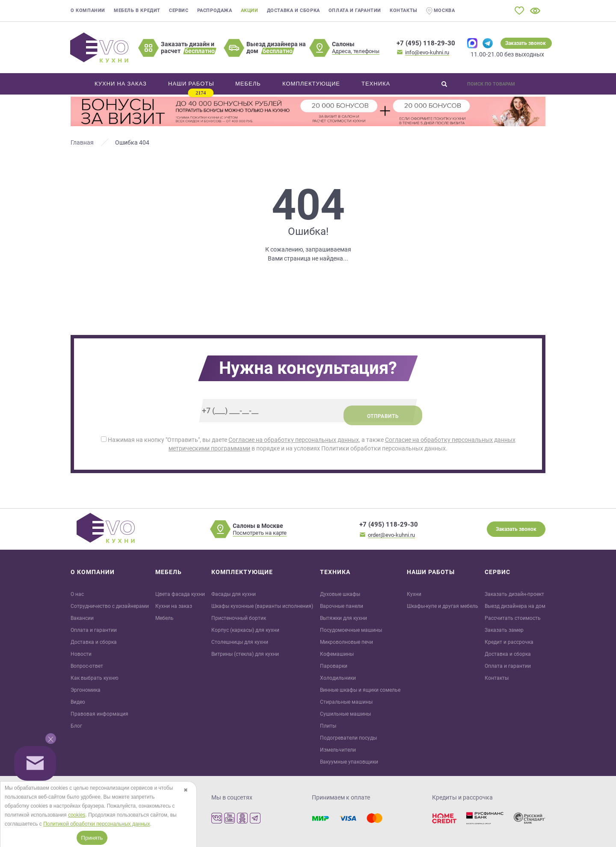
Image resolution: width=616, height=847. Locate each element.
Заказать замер (504, 630)
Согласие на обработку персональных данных (294, 440)
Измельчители (338, 750)
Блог (76, 726)
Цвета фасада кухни (180, 594)
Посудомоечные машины (351, 630)
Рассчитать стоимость (513, 618)
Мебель (164, 618)
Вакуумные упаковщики (349, 762)
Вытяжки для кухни (344, 618)
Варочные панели (342, 606)
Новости (81, 654)
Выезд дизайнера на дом (515, 606)
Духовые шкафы (340, 594)
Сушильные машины (345, 714)
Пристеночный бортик (239, 618)
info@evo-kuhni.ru (427, 52)
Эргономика (86, 690)
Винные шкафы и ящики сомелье (360, 690)
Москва (441, 11)
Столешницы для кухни (240, 642)
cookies (77, 815)
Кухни (414, 594)
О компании (88, 10)
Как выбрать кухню (95, 678)
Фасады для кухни (234, 594)
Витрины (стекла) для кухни (245, 654)
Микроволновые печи (346, 642)
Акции (250, 10)
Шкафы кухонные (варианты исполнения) (262, 606)
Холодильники (338, 678)
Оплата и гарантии (355, 10)
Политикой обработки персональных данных (96, 824)
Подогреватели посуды (348, 738)
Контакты (404, 10)
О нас (77, 594)
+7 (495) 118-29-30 (426, 43)
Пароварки (334, 666)
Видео (78, 702)
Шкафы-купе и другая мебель (443, 606)
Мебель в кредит (137, 10)
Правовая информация (99, 714)
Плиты (328, 726)
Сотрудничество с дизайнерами (110, 606)
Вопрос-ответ (87, 666)
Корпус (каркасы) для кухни (245, 630)
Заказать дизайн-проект (514, 594)
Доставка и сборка (293, 10)
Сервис (179, 10)
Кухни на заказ (174, 606)
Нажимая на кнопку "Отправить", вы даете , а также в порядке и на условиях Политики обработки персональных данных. (308, 444)
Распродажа (215, 10)
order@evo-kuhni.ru (391, 535)
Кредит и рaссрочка (509, 642)
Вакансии (82, 618)
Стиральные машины (346, 702)
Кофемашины (337, 654)
